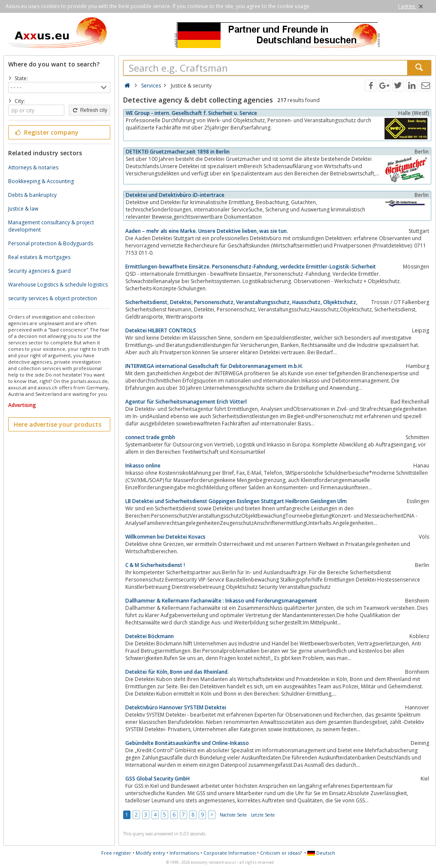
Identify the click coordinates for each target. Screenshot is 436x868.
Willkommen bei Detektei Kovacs (165, 537)
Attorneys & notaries (33, 167)
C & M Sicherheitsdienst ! (155, 565)
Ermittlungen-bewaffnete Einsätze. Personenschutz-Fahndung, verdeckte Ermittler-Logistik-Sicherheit (251, 267)
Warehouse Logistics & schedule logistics (58, 285)
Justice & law (23, 209)
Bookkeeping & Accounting (41, 181)
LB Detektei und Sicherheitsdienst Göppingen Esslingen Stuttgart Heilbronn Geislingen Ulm (236, 501)
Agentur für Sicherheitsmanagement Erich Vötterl (186, 402)
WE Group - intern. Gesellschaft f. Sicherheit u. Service (191, 113)
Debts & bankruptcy (32, 195)
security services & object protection (53, 298)
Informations (184, 853)
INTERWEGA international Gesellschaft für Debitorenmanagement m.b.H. (214, 366)
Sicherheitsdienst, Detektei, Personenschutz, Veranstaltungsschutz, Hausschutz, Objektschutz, (241, 302)
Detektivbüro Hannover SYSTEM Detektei (176, 707)
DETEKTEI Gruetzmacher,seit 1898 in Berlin (178, 152)
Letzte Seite (263, 815)
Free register (116, 853)
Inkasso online (143, 466)
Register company (46, 132)
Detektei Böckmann (150, 636)
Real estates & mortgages (39, 257)
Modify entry (150, 853)
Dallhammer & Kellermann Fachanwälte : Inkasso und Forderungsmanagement (221, 601)
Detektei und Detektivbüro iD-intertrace (175, 195)
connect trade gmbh (150, 437)
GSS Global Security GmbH (157, 779)
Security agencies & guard (39, 271)
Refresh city (89, 110)
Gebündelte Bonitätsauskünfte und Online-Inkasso (187, 743)
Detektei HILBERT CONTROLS (161, 330)
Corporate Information (230, 853)
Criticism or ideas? (281, 853)
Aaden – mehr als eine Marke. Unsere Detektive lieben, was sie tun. (207, 231)
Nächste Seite (233, 815)
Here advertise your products (58, 424)
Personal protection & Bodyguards (51, 243)
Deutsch (321, 853)
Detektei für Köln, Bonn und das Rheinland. (177, 672)
